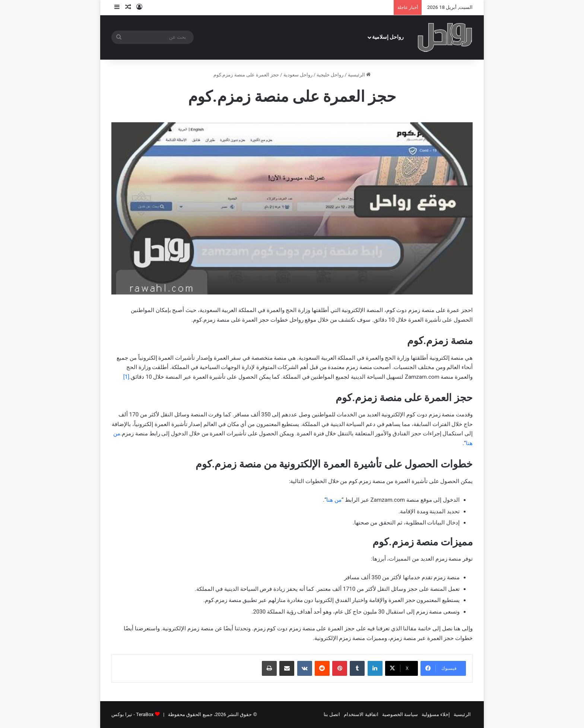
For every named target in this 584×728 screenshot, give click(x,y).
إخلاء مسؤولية (436, 714)
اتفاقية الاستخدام (361, 714)
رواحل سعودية (298, 75)
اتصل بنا (332, 714)
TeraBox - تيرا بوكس (132, 714)
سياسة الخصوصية (400, 714)
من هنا (334, 500)
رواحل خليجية (330, 75)
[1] (126, 377)
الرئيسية (359, 75)
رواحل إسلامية (388, 37)
